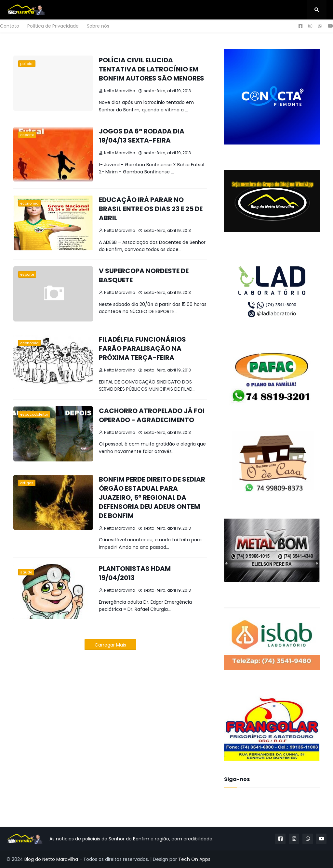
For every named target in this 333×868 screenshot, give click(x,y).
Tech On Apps (194, 859)
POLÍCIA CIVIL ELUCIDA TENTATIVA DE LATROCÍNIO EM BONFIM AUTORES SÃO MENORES (152, 69)
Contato (10, 26)
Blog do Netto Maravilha (51, 859)
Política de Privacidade (53, 26)
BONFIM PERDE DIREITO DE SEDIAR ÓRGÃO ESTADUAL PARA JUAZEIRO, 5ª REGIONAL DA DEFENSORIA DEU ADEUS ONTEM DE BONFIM (152, 497)
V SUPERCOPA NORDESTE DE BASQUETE (144, 275)
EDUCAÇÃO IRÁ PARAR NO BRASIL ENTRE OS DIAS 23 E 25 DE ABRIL (151, 209)
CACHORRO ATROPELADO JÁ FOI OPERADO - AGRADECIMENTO (152, 415)
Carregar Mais (110, 645)
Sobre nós (98, 26)
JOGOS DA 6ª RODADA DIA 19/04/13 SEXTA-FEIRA (142, 136)
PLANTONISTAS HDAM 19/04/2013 (135, 573)
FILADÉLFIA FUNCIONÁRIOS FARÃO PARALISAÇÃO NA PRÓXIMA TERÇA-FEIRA (142, 348)
